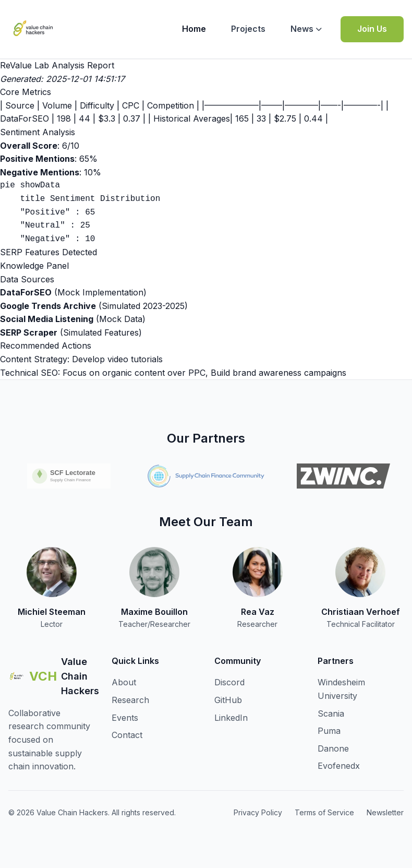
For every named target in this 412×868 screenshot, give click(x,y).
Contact (127, 735)
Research (130, 700)
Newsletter (385, 812)
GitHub (228, 700)
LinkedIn (231, 718)
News (306, 29)
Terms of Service (324, 812)
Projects (248, 29)
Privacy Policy (258, 812)
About (124, 682)
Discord (229, 682)
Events (125, 718)
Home (194, 29)
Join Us (372, 29)
